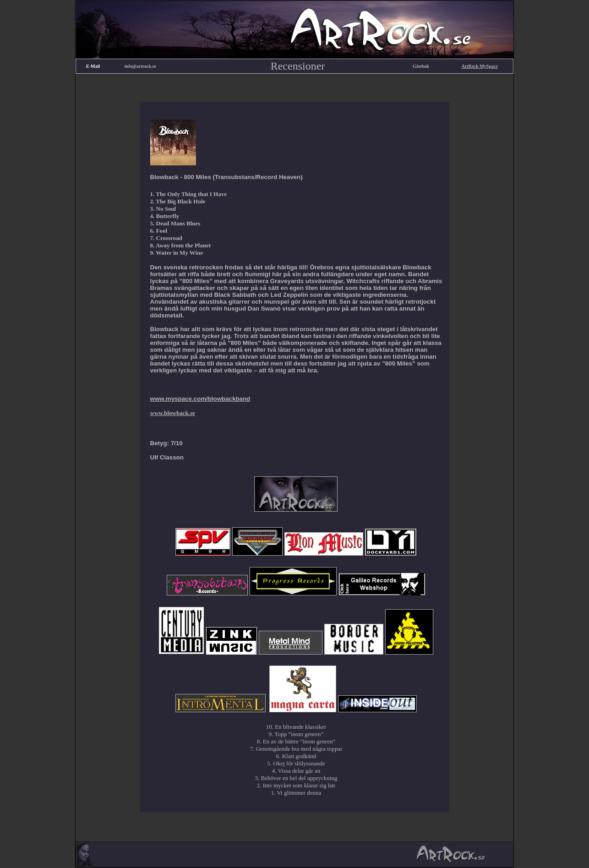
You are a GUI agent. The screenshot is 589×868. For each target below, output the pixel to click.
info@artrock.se (140, 66)
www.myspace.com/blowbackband (200, 399)
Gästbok (421, 66)
